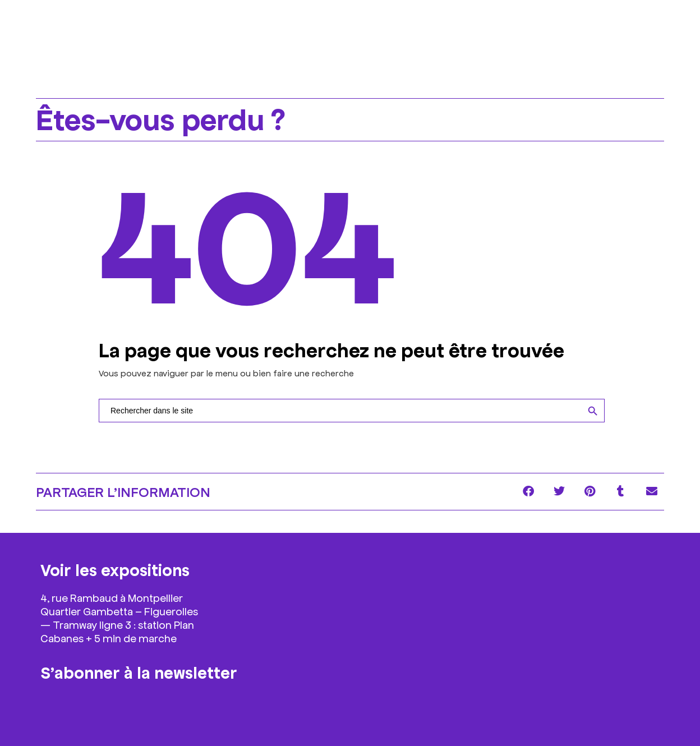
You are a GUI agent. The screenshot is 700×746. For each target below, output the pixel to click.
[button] (528, 492)
